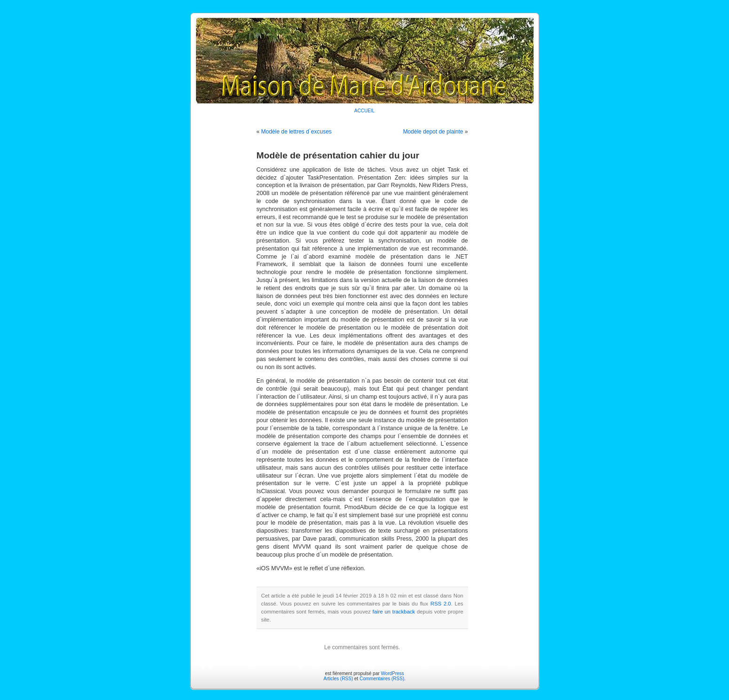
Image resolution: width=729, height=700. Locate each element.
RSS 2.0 (441, 604)
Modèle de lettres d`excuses (297, 132)
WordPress (392, 673)
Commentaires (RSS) (382, 679)
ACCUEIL (364, 111)
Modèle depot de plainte (433, 132)
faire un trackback (394, 612)
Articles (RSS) (338, 679)
